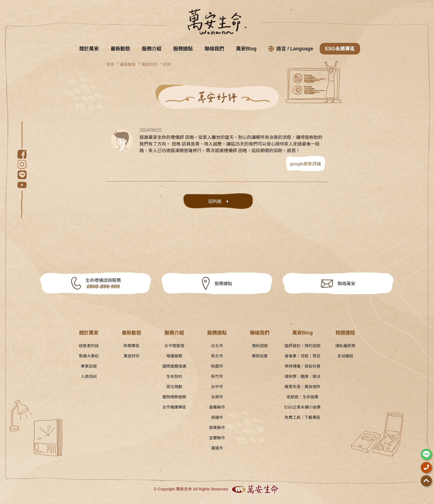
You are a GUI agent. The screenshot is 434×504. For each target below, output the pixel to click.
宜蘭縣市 (217, 438)
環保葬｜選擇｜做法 (303, 376)
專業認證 (89, 366)
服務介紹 (152, 49)
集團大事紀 (89, 356)
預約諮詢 (260, 346)
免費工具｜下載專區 (303, 417)
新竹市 (217, 376)
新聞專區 (131, 346)
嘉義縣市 (217, 407)
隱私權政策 (345, 346)
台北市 (217, 346)
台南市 (217, 397)
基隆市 (217, 448)
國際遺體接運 (174, 366)
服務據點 (183, 49)
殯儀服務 (174, 356)
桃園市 (217, 366)
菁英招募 (260, 356)
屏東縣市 (217, 428)
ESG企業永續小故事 (302, 407)
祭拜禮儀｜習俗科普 (303, 366)
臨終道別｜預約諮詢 (303, 346)
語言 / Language (291, 49)
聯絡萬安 (347, 284)
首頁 (110, 64)
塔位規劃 (174, 387)
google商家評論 (306, 164)
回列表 (215, 202)
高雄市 (217, 417)
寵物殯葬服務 (174, 397)
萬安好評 (149, 64)
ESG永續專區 (340, 49)
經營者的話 (89, 346)
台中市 (217, 387)
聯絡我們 (214, 49)
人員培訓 (89, 376)
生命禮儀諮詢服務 (103, 284)
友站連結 (345, 356)
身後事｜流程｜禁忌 (303, 356)
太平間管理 (174, 346)
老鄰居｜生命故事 (302, 397)
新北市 (217, 356)
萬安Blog (246, 49)
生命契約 (174, 376)
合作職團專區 (174, 407)
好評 (167, 64)
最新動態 (120, 49)
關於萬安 (89, 49)
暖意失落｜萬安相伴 (303, 387)
